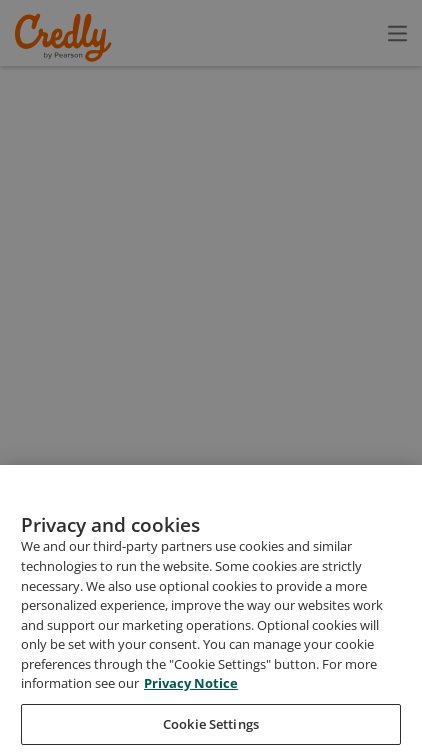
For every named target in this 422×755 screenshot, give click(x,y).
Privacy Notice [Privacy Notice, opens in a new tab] (191, 718)
